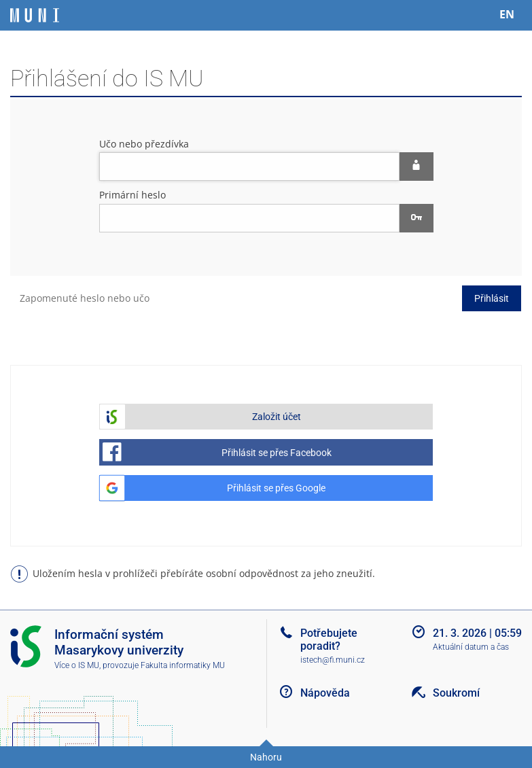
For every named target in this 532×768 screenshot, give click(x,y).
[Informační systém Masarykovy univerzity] (35, 15)
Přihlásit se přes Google (276, 488)
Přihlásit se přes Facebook (277, 453)
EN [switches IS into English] (507, 14)
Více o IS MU (77, 665)
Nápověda (325, 693)
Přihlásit (492, 298)
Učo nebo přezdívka (144, 144)
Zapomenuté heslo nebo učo (85, 298)
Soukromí (456, 693)
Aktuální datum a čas (471, 647)
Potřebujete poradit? (329, 640)
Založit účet (277, 417)
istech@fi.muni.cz (333, 660)
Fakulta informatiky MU (183, 665)
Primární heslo (132, 195)
